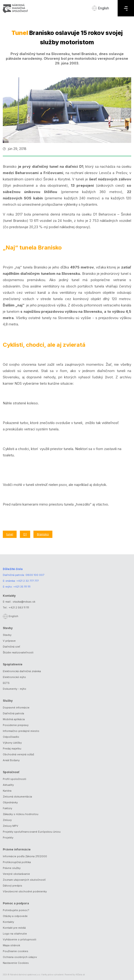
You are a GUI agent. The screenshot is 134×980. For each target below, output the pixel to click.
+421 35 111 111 (22, 587)
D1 (25, 534)
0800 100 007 (35, 575)
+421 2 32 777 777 (27, 581)
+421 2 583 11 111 (19, 607)
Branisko (43, 534)
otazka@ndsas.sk (24, 602)
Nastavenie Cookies (16, 963)
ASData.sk (80, 975)
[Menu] (126, 8)
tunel (10, 534)
